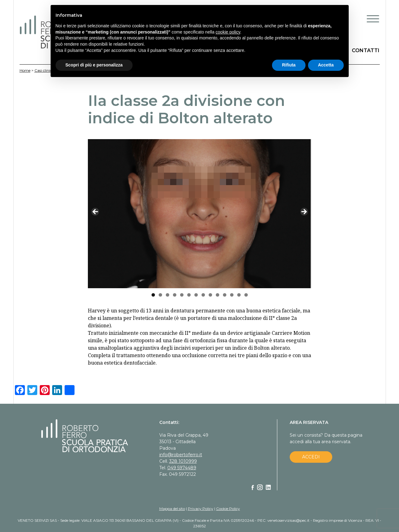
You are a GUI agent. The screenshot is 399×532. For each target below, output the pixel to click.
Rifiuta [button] (289, 65)
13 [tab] (239, 295)
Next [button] (304, 212)
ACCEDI (311, 457)
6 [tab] (189, 295)
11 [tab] (225, 295)
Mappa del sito (172, 509)
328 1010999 (183, 461)
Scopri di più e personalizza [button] (94, 65)
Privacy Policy (201, 509)
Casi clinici (44, 70)
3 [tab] (168, 295)
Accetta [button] (326, 65)
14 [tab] (246, 295)
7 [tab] (196, 295)
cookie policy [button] (228, 32)
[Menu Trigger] (373, 19)
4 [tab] (175, 295)
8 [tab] (203, 295)
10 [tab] (218, 295)
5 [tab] (182, 295)
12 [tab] (232, 295)
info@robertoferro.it (181, 455)
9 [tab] (210, 295)
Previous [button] (96, 212)
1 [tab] (153, 295)
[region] (200, 214)
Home (25, 70)
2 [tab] (160, 295)
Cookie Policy (228, 509)
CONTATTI (366, 50)
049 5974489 (182, 468)
